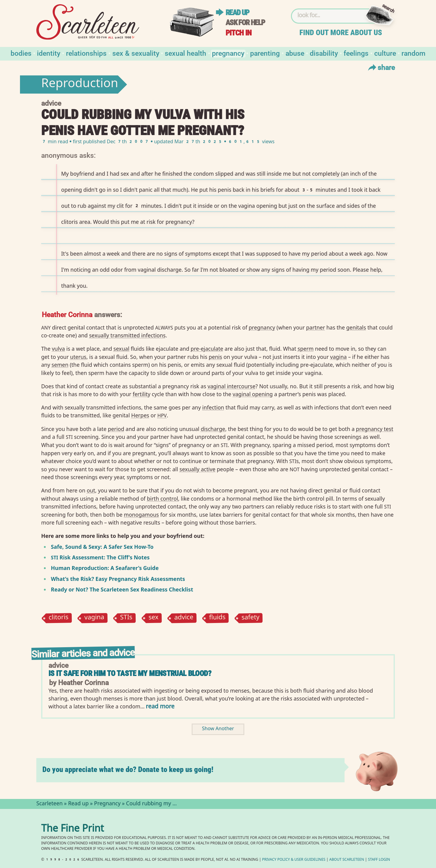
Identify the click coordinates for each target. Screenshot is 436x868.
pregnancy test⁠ (375, 429)
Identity (49, 53)
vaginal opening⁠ (253, 394)
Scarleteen (50, 804)
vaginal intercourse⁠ (231, 386)
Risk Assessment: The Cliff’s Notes (100, 557)
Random (413, 53)
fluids (218, 618)
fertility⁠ (142, 394)
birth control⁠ (162, 499)
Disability (324, 53)
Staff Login (379, 860)
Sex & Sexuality (136, 53)
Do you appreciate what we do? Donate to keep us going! (128, 769)
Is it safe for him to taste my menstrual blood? (130, 673)
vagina (94, 618)
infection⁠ (213, 407)
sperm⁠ (306, 349)
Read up (237, 13)
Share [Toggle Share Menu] (381, 67)
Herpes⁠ (140, 415)
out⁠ (91, 490)
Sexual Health (185, 53)
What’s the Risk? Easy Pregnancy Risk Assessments (118, 579)
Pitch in (239, 33)
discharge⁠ (213, 429)
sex (153, 618)
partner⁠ (315, 327)
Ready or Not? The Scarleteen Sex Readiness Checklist (122, 589)
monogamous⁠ (141, 515)
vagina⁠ (338, 357)
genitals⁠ (356, 327)
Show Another (218, 729)
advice (184, 618)
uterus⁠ (78, 357)
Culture (385, 53)
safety (251, 618)
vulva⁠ (58, 349)
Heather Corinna (67, 314)
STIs (126, 618)
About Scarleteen (347, 860)
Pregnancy (228, 53)
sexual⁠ (122, 349)
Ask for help (245, 23)
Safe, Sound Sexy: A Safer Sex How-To (102, 547)
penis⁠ (215, 357)
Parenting (265, 53)
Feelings (356, 53)
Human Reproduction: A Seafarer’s (96, 568)
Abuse (295, 53)
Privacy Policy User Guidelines (294, 860)
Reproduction (80, 84)
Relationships (86, 53)
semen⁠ (60, 365)
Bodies (21, 53)
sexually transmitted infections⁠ (127, 335)
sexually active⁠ (198, 469)
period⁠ (116, 429)
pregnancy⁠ (262, 327)
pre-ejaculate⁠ (207, 349)
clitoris (58, 618)
